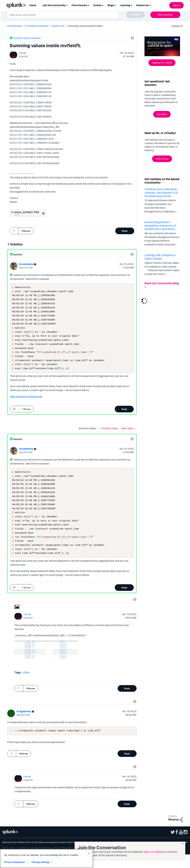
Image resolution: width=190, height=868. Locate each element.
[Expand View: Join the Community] (67, 5)
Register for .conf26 (162, 63)
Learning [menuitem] (125, 5)
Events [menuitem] (97, 5)
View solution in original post (26, 403)
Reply (125, 231)
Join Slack (162, 114)
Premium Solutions (37, 26)
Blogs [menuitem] (111, 5)
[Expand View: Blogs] (115, 5)
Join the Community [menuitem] (54, 5)
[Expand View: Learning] (131, 5)
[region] (46, 859)
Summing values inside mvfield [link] (85, 26)
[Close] (89, 853)
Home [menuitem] (33, 5)
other (26, 686)
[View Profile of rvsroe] (22, 53)
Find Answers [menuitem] (79, 5)
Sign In (176, 5)
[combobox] (76, 15)
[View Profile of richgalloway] (24, 725)
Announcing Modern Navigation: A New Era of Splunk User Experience (160, 225)
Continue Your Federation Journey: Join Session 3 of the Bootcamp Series (161, 192)
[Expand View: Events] (103, 5)
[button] (132, 39)
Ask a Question (165, 15)
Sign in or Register (154, 852)
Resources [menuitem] (142, 5)
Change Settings (41, 862)
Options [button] (175, 26)
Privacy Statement (15, 862)
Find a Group (162, 159)
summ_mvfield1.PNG (27, 212)
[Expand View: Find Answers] (89, 5)
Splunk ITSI (58, 26)
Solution (18, 254)
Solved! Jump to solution (27, 38)
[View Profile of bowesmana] (26, 264)
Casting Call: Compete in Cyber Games (160, 257)
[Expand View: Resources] (150, 5)
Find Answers (15, 26)
